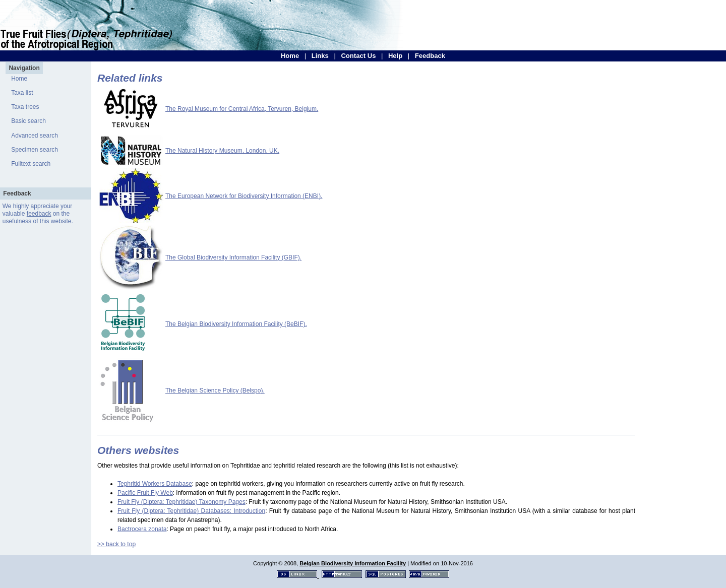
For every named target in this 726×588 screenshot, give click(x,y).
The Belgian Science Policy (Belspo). (215, 390)
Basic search (28, 121)
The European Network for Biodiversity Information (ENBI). (244, 196)
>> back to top (116, 544)
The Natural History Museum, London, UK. (222, 151)
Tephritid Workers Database (155, 484)
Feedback (430, 56)
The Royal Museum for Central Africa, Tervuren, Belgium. (242, 109)
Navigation (24, 68)
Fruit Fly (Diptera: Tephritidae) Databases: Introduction (191, 511)
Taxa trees (25, 107)
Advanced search (35, 136)
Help (395, 56)
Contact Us (358, 56)
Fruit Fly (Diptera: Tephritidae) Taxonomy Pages (181, 502)
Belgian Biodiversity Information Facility (353, 563)
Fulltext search (31, 164)
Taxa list (22, 93)
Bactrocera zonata (142, 529)
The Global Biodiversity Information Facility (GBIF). (233, 257)
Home (290, 56)
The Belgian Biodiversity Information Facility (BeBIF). (236, 324)
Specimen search (35, 150)
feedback (39, 214)
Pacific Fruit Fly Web (145, 493)
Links (320, 56)
